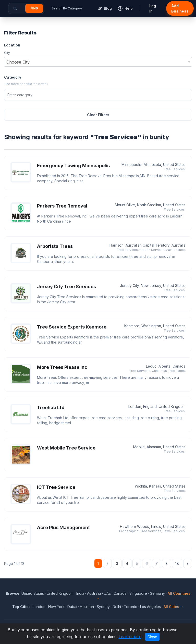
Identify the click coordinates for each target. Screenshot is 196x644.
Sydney (103, 607)
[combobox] (98, 62)
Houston (87, 607)
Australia (94, 593)
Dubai (72, 607)
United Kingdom (60, 593)
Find (34, 8)
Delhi (117, 607)
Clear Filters (98, 115)
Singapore (138, 593)
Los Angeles (150, 607)
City (7, 53)
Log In (153, 8)
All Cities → (174, 607)
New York (56, 607)
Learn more (130, 637)
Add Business (180, 8)
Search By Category (67, 8)
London (39, 607)
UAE (107, 593)
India (80, 593)
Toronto (131, 607)
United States (33, 593)
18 (177, 563)
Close (152, 637)
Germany (157, 593)
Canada (120, 593)
